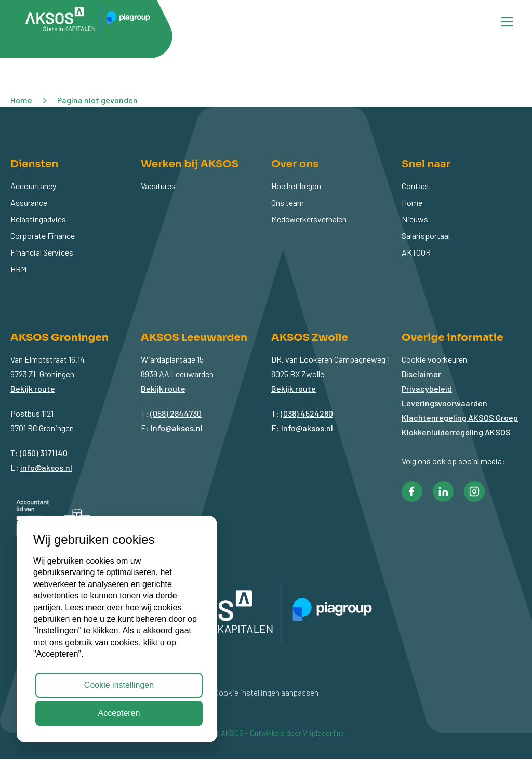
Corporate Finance (43, 236)
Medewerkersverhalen (309, 219)
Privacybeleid (427, 388)
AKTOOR (416, 252)
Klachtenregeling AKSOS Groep (460, 417)
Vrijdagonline (323, 733)
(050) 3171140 (44, 453)
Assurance (29, 202)
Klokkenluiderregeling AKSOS (456, 432)
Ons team (288, 202)
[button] (412, 491)
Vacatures (158, 186)
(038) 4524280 (307, 413)
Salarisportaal (426, 236)
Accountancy (33, 186)
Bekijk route (33, 388)
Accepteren (119, 713)
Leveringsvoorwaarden (444, 403)
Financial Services (42, 252)
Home (412, 202)
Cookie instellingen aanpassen (266, 692)
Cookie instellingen (119, 685)
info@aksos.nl (46, 467)
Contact (416, 186)
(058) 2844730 (176, 413)
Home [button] (21, 100)
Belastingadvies (38, 219)
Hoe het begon (296, 186)
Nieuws (415, 219)
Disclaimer (421, 374)
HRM (18, 269)
